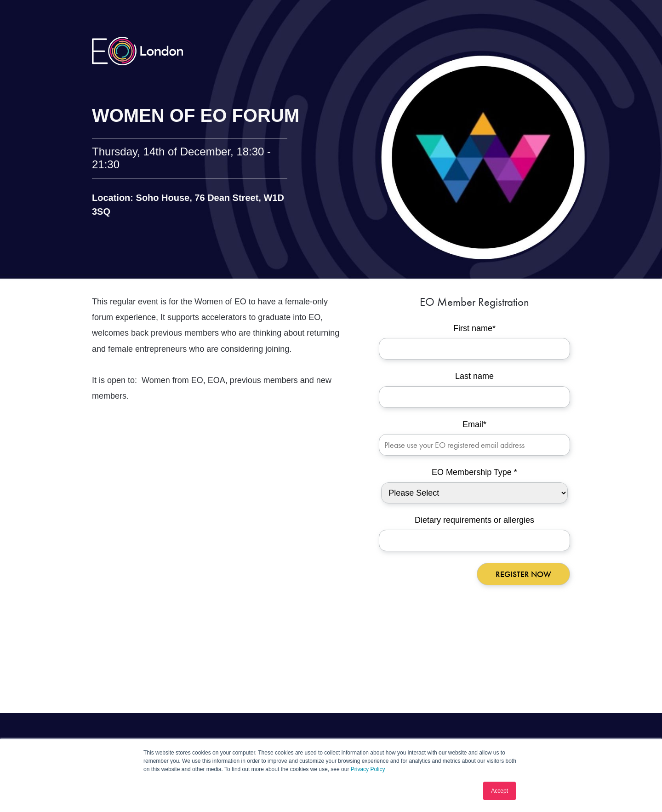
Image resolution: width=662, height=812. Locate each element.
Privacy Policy (368, 769)
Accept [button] (499, 791)
